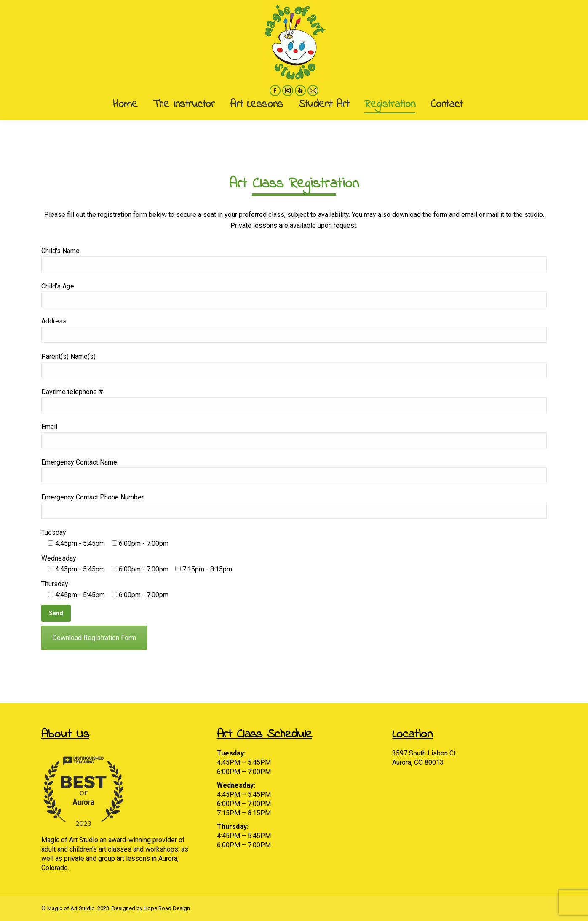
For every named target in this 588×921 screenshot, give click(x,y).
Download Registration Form (94, 638)
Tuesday (54, 533)
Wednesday (59, 558)
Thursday (55, 584)
